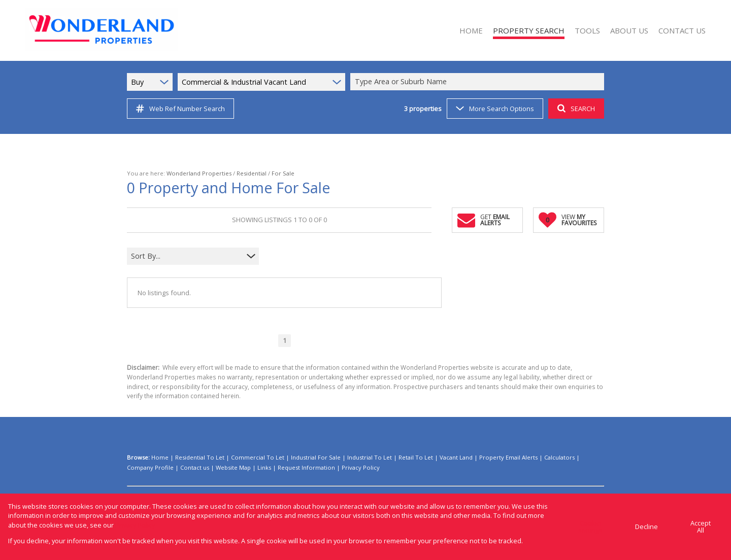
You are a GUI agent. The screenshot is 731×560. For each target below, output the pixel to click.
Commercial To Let (258, 457)
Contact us (195, 467)
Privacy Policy (361, 467)
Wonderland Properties (199, 173)
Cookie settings (590, 527)
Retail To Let (416, 457)
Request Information (306, 467)
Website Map (233, 467)
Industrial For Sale (316, 457)
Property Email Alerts (508, 457)
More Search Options (495, 109)
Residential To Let (200, 457)
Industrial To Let (370, 457)
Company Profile (150, 467)
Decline (646, 527)
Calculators (559, 457)
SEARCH (576, 109)
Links (264, 467)
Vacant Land (456, 457)
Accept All (701, 527)
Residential (252, 173)
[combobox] (479, 82)
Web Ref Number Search (180, 109)
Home (160, 457)
